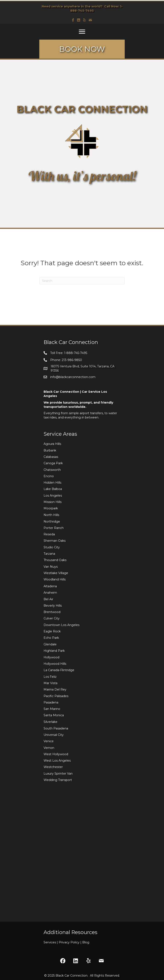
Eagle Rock (52, 631)
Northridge (52, 522)
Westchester (53, 767)
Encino (49, 476)
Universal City (54, 735)
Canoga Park (53, 463)
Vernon (49, 748)
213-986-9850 (72, 360)
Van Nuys (51, 567)
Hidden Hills (52, 483)
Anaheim (50, 593)
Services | (51, 942)
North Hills (51, 515)
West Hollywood (56, 754)
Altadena (50, 586)
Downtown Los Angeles (61, 625)
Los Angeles (53, 496)
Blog (86, 942)
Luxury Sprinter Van (58, 774)
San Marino (52, 709)
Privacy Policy (70, 942)
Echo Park (51, 638)
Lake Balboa (53, 489)
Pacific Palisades (56, 696)
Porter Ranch (54, 528)
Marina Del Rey (55, 689)
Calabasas (51, 457)
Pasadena (51, 702)
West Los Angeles (57, 761)
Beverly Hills (53, 606)
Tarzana (49, 554)
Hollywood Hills (55, 664)
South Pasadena (56, 728)
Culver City (52, 618)
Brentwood (52, 612)
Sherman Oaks (55, 541)
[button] (63, 961)
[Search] (82, 281)
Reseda (49, 534)
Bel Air (48, 599)
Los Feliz (50, 677)
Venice (49, 741)
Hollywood (51, 657)
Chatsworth (52, 470)
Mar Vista (51, 683)
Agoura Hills (52, 444)
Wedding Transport (58, 780)
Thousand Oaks (55, 560)
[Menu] (82, 32)
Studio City (52, 547)
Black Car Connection (72, 976)
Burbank (50, 450)
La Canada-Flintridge (59, 670)
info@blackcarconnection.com (73, 377)
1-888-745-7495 (76, 353)
